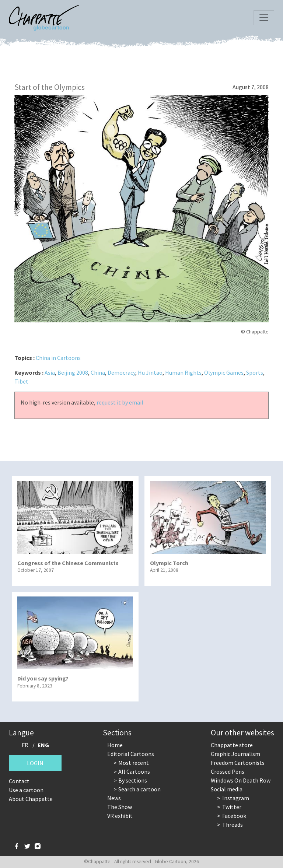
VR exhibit (120, 816)
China (98, 372)
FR (25, 745)
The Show (120, 807)
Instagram (236, 798)
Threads (233, 825)
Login (35, 763)
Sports (255, 372)
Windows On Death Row (241, 780)
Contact (19, 781)
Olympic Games (224, 372)
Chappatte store (232, 745)
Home (115, 745)
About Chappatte (31, 799)
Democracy (121, 372)
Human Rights (183, 372)
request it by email (120, 402)
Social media (227, 789)
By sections (133, 780)
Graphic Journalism (235, 754)
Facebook (234, 816)
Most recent (134, 763)
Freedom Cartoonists (238, 763)
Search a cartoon (139, 789)
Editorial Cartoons (131, 754)
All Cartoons (134, 771)
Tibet (21, 381)
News (114, 798)
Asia (50, 372)
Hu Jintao (150, 372)
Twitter (232, 807)
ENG (43, 745)
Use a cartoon (26, 790)
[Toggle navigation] (264, 18)
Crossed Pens (228, 771)
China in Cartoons (58, 358)
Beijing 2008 (73, 372)
